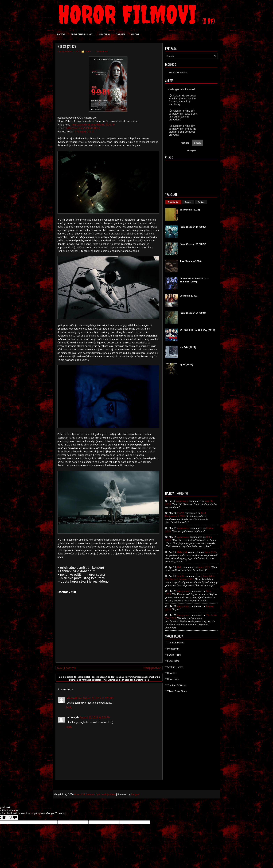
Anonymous (182, 501)
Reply (69, 707)
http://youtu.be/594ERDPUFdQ (83, 128)
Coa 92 (180, 576)
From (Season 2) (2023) (193, 313)
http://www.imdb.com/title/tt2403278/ (93, 125)
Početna (61, 34)
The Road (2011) (84, 131)
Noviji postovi (66, 668)
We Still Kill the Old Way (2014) (197, 330)
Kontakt (135, 34)
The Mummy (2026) (191, 261)
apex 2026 (210, 552)
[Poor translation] (13, 818)
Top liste (121, 34)
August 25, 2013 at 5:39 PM (95, 717)
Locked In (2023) (189, 296)
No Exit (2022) (188, 347)
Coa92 (181, 513)
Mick (179, 567)
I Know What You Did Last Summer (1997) (194, 280)
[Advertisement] (108, 635)
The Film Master (176, 643)
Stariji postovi (152, 668)
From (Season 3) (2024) (193, 244)
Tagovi (188, 202)
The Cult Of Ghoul (177, 685)
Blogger (135, 794)
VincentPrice (74, 698)
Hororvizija (173, 679)
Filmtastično (173, 661)
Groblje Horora (175, 667)
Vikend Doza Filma (177, 691)
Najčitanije (173, 202)
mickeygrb (182, 552)
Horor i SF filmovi (178, 72)
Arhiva (201, 202)
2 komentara (102, 51)
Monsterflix (173, 649)
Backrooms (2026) (190, 210)
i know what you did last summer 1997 (190, 578)
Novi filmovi (105, 34)
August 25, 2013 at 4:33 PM (98, 698)
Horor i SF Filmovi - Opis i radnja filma (95, 794)
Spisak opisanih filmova (82, 34)
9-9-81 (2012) (67, 46)
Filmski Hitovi (174, 655)
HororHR (172, 673)
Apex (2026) (186, 364)
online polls (191, 151)
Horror (88, 51)
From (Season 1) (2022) (193, 227)
